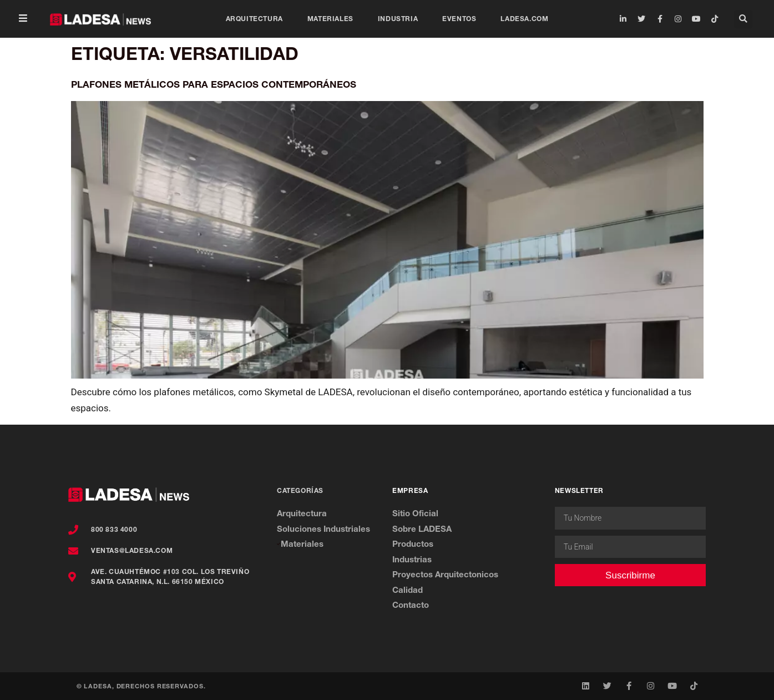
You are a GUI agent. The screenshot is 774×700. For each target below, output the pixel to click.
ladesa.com (524, 19)
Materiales (330, 19)
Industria (398, 19)
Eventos (459, 19)
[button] (23, 19)
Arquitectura (254, 19)
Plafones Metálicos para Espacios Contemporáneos (214, 84)
